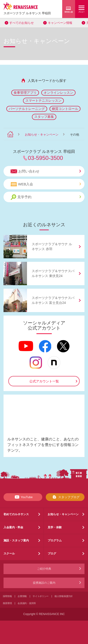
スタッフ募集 (44, 117)
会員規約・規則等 (27, 603)
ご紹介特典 (44, 569)
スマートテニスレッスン (43, 101)
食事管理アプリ (25, 93)
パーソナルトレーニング (27, 109)
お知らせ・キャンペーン (42, 135)
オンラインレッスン (58, 93)
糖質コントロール (65, 109)
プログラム (55, 540)
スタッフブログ (65, 497)
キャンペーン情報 (60, 23)
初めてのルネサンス (16, 514)
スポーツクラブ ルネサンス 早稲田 (27, 13)
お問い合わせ (46, 171)
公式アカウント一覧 (44, 381)
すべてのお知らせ (22, 23)
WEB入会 (46, 184)
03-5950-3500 (45, 158)
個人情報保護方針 (64, 596)
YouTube (23, 497)
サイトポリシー (41, 596)
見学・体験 (55, 527)
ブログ (52, 554)
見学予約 (46, 197)
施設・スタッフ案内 (16, 540)
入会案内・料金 (13, 527)
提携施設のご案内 (44, 583)
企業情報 (22, 596)
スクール (9, 554)
